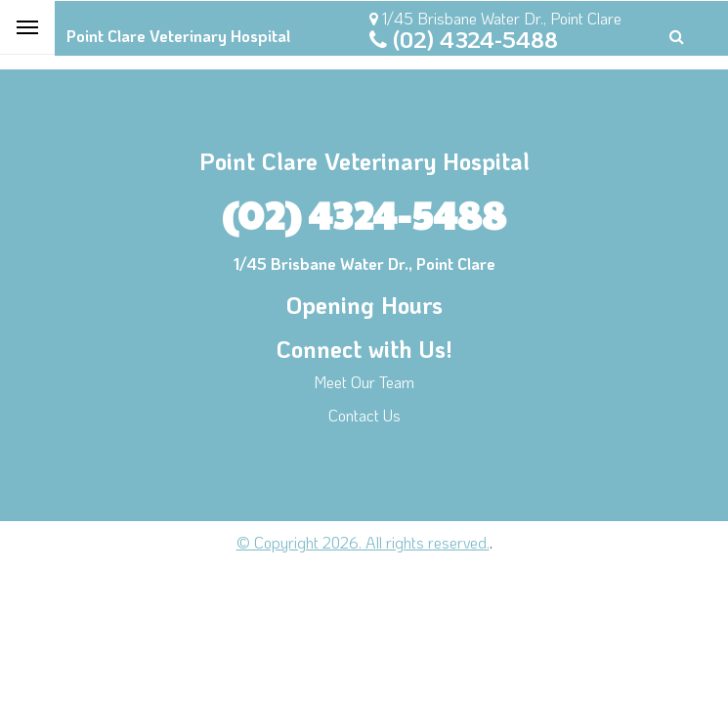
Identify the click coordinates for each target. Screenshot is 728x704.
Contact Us (364, 415)
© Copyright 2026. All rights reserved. (363, 542)
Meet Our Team (364, 382)
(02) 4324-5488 (475, 39)
